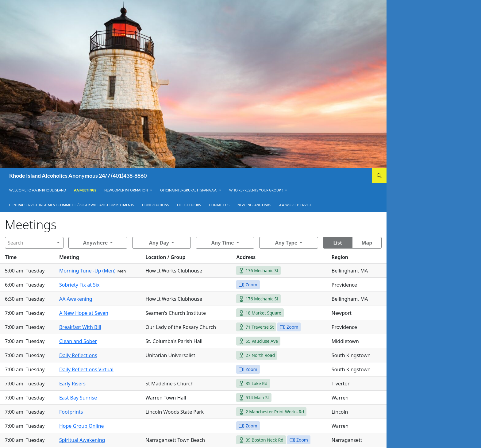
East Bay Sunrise (78, 398)
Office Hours (189, 205)
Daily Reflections (78, 355)
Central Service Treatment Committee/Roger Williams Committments (72, 205)
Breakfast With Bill (80, 327)
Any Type (286, 243)
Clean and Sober (78, 341)
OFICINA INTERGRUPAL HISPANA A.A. (189, 190)
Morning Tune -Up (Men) (87, 271)
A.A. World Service (295, 205)
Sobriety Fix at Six (79, 285)
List (338, 243)
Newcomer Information (126, 190)
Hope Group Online (82, 426)
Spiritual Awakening (82, 440)
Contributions (156, 205)
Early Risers (72, 384)
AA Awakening (76, 299)
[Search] (29, 243)
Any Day (159, 243)
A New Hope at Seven (84, 313)
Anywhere (96, 243)
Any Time (223, 243)
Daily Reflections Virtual (86, 369)
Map (367, 243)
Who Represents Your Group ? (256, 190)
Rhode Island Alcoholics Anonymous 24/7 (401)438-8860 (78, 176)
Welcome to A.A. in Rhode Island (38, 190)
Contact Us (219, 205)
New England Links (254, 205)
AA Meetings (85, 190)
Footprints (71, 412)
